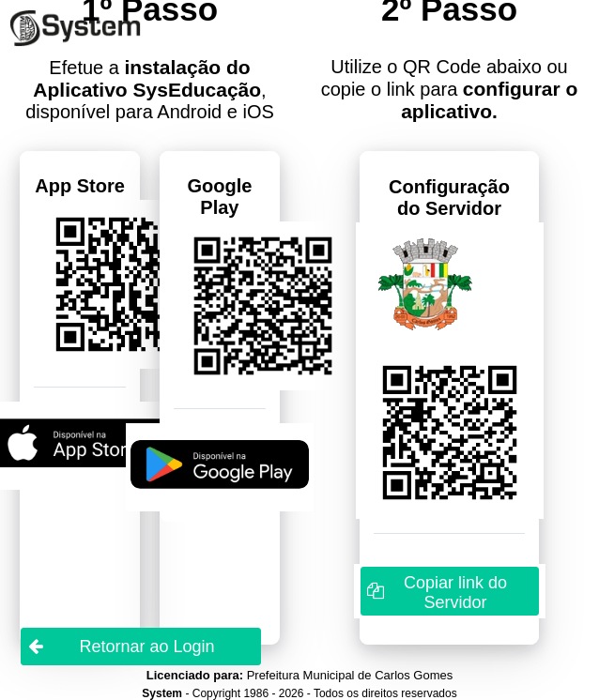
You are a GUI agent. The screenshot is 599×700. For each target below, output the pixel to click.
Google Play (219, 197)
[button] (450, 591)
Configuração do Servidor (449, 198)
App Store (80, 186)
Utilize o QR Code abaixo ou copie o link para (450, 89)
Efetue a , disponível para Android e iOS (150, 89)
